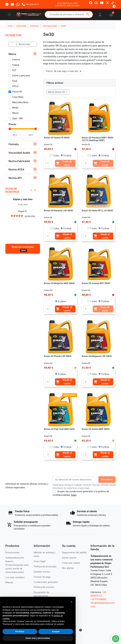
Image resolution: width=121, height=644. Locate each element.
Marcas (9, 582)
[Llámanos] (30, 4)
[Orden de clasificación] (63, 71)
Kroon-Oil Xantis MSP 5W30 (96, 429)
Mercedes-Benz (20, 102)
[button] (72, 602)
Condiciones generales (46, 582)
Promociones (12, 553)
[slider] (10, 129)
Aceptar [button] (56, 631)
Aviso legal (40, 561)
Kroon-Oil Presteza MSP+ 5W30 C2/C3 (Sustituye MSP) (98, 139)
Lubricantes (21, 26)
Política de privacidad (45, 567)
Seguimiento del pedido (74, 553)
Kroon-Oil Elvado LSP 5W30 (58, 356)
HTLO (15, 86)
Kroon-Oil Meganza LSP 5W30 (97, 356)
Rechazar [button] (20, 631)
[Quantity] (50, 163)
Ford (15, 81)
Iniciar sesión (69, 558)
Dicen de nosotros (12, 190)
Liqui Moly (18, 97)
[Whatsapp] (18, 4)
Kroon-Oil (17, 92)
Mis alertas (68, 568)
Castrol (16, 60)
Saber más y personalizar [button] (38, 638)
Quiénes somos (42, 572)
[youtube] (102, 3)
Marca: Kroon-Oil (58, 92)
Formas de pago (42, 577)
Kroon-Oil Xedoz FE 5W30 (57, 138)
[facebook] (91, 3)
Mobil (15, 108)
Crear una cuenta (71, 563)
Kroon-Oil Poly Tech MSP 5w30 (59, 429)
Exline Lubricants (21, 76)
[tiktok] (113, 3)
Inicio (10, 26)
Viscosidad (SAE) (50, 26)
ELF (14, 70)
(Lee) (74, 495)
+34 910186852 (98, 599)
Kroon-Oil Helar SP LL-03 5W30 (97, 211)
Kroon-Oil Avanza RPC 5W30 (96, 283)
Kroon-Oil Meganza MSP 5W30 (59, 283)
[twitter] (107, 3)
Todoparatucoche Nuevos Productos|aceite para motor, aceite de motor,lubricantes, (17, 565)
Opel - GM (17, 118)
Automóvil (34, 26)
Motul (15, 113)
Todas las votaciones (23, 249)
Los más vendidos (15, 577)
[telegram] (114, 6)
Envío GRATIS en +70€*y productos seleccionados (68, 4)
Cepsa (16, 65)
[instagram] (96, 3)
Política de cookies (44, 587)
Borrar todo (23, 44)
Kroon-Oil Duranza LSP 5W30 (58, 211)
